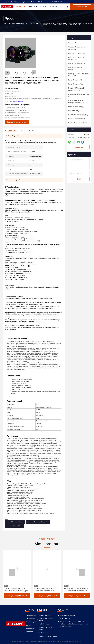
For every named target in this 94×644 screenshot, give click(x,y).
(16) (77, 43)
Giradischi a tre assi (44, 633)
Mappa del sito (30, 628)
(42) (79, 75)
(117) (76, 89)
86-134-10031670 (56, 2)
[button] (34, 72)
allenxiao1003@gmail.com (39, 2)
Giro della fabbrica (31, 619)
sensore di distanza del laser (15, 526)
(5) (75, 80)
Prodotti (21, 7)
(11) (77, 53)
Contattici (29, 625)
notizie (43, 7)
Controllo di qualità (31, 622)
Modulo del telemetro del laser (15, 522)
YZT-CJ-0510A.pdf (18, 101)
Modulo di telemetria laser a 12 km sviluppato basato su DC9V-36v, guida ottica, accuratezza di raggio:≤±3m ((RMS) (16, 590)
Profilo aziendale (31, 615)
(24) (79, 95)
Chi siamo (33, 7)
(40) (78, 115)
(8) (77, 48)
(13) (77, 63)
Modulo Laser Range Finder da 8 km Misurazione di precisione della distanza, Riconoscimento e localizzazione (46, 590)
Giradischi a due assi (45, 624)
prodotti (10, 23)
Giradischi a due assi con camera (46, 628)
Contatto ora (79, 147)
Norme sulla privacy (30, 633)
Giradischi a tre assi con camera (48, 636)
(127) (75, 111)
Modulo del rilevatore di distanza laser (20, 24)
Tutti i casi (53, 7)
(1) (76, 107)
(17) (77, 102)
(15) (77, 58)
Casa (12, 7)
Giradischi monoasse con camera (46, 620)
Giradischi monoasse (45, 615)
